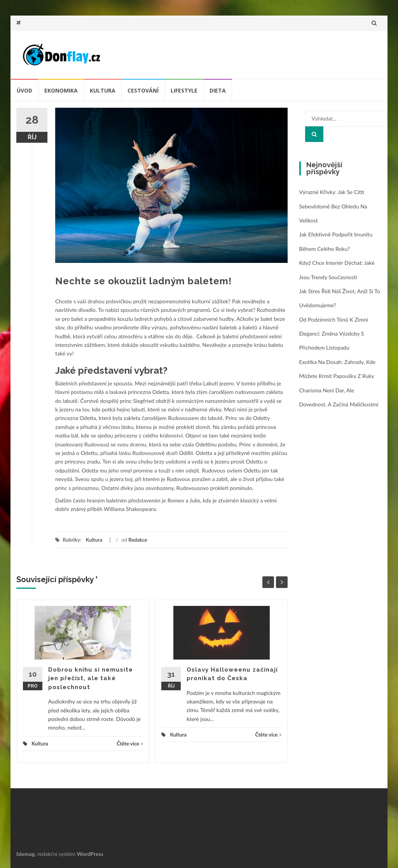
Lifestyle (184, 90)
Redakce (138, 540)
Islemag (25, 854)
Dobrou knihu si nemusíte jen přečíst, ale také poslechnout (91, 678)
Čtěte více (130, 744)
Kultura (103, 90)
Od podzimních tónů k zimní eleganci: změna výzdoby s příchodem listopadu (334, 334)
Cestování (143, 90)
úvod (24, 90)
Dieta (218, 90)
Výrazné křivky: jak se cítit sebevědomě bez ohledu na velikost (333, 206)
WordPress (90, 854)
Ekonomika (61, 90)
